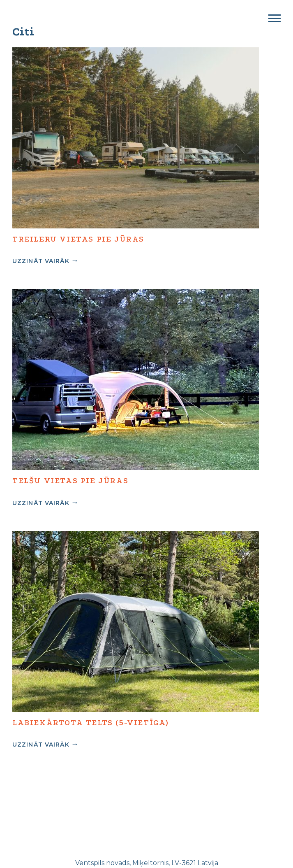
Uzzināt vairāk (41, 261)
